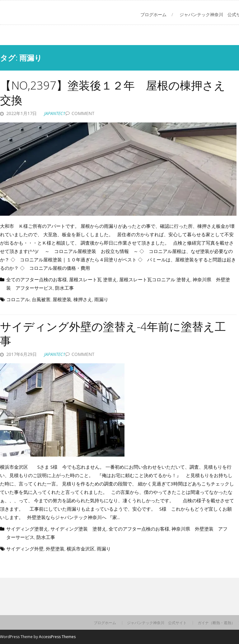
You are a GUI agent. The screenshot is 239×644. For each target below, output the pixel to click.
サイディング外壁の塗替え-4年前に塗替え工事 (113, 334)
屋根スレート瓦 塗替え (93, 279)
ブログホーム (153, 14)
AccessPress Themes (57, 637)
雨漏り (101, 299)
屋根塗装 (62, 299)
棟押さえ (83, 299)
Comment (83, 113)
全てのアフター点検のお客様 (37, 279)
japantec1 (55, 113)
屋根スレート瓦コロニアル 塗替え (155, 279)
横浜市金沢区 (81, 549)
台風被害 (41, 299)
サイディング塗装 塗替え (78, 529)
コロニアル (18, 299)
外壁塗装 (55, 549)
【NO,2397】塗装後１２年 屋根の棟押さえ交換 (113, 93)
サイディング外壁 (25, 549)
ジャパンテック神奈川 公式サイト (157, 623)
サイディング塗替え (27, 529)
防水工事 (64, 288)
